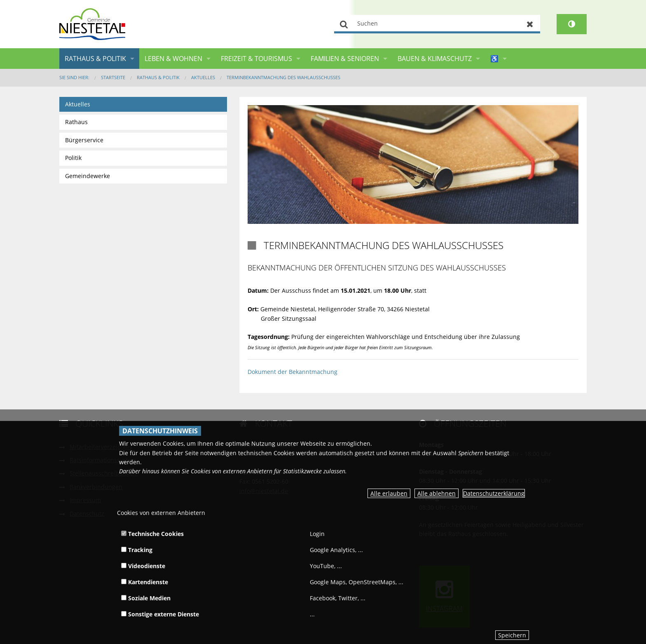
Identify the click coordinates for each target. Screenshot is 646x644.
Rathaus (76, 122)
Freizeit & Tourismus (256, 59)
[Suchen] (437, 24)
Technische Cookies (152, 534)
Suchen (344, 24)
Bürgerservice (84, 140)
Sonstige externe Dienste (160, 614)
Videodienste (143, 566)
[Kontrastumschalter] (572, 24)
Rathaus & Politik (95, 59)
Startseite (113, 77)
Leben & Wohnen (173, 59)
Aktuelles (203, 77)
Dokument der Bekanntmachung (293, 372)
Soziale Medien (146, 598)
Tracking (137, 550)
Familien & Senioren (345, 59)
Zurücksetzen (530, 24)
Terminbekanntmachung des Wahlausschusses (283, 77)
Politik (73, 158)
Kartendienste (145, 582)
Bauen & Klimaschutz (435, 59)
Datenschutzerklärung (494, 493)
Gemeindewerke (88, 176)
